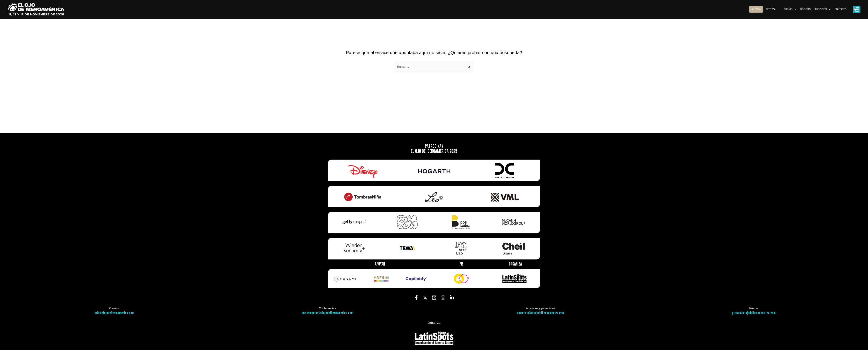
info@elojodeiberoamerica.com (114, 313)
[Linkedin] (452, 298)
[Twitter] (425, 298)
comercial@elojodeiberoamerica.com (541, 313)
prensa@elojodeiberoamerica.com (754, 313)
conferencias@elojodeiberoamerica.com (327, 313)
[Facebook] (416, 298)
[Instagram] (443, 298)
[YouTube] (434, 298)
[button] (778, 9)
